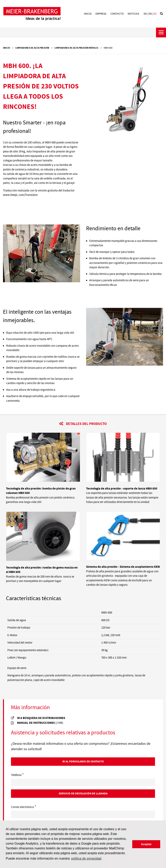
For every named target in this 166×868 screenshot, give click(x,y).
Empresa (101, 14)
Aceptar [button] (146, 844)
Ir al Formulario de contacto (83, 762)
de (145, 14)
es (155, 14)
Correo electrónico (24, 807)
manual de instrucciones (40, 723)
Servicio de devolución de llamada (83, 794)
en (150, 14)
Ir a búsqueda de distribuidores (41, 718)
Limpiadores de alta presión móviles (76, 48)
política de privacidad (86, 858)
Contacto (117, 14)
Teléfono (17, 775)
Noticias (133, 14)
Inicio (88, 14)
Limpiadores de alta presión (32, 48)
